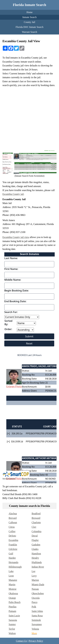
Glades (35, 549)
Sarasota (13, 620)
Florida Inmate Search (29, 5)
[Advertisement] (29, 118)
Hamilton (36, 554)
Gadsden (36, 545)
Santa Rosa (37, 616)
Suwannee (37, 624)
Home (29, 12)
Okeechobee (38, 593)
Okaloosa (13, 593)
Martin (12, 584)
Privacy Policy (36, 641)
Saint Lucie (14, 616)
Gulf (11, 554)
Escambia (13, 540)
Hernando (13, 562)
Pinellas (13, 607)
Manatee (13, 580)
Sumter (12, 624)
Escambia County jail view (16, 237)
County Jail (29, 22)
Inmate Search (30, 17)
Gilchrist (13, 549)
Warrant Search (29, 32)
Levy (34, 576)
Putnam (12, 611)
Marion (35, 580)
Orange (12, 598)
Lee (33, 571)
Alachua (13, 514)
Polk (34, 607)
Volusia (35, 629)
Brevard (13, 518)
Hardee (12, 558)
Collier (12, 531)
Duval (35, 536)
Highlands (37, 562)
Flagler (35, 540)
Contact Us (21, 641)
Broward (36, 518)
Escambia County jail (13, 194)
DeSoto (12, 536)
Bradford (36, 514)
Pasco (34, 602)
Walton (12, 633)
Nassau (35, 589)
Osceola (36, 598)
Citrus (12, 527)
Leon (11, 576)
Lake (11, 571)
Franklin (13, 545)
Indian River (38, 567)
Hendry (35, 558)
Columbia (36, 531)
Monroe (13, 589)
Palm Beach (15, 602)
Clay (34, 527)
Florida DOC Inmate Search (30, 27)
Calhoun (13, 522)
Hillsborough (15, 567)
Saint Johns (37, 611)
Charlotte (36, 522)
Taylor (12, 629)
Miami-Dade (38, 584)
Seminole (36, 620)
